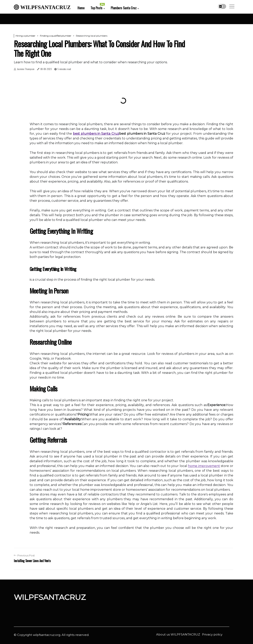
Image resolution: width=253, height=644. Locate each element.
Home (81, 8)
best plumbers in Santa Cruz (96, 134)
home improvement (204, 466)
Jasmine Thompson (26, 69)
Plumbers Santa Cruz (124, 8)
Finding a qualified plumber (56, 36)
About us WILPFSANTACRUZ (178, 634)
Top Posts (98, 7)
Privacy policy (212, 634)
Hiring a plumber (25, 36)
